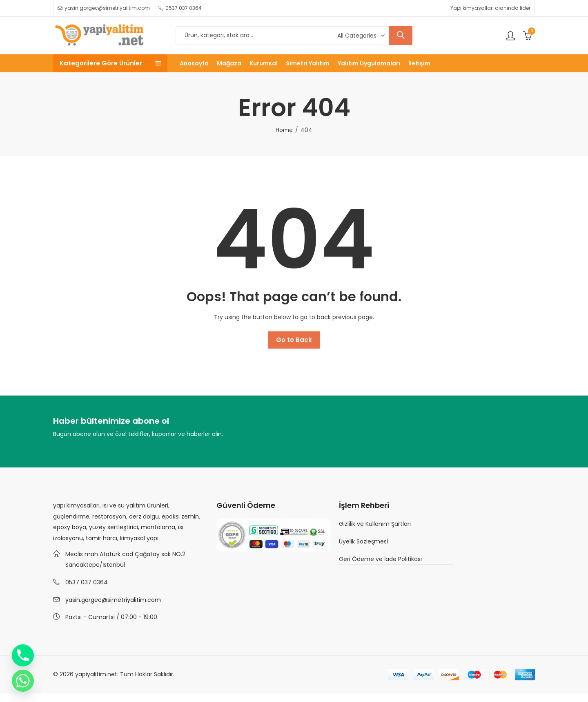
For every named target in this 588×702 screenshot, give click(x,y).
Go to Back (294, 340)
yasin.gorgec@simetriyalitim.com (113, 600)
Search (401, 36)
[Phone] (23, 655)
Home (284, 130)
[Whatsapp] (23, 681)
